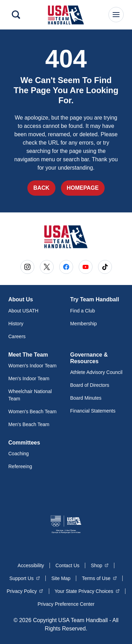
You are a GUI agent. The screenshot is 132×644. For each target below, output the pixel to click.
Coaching (19, 454)
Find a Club (83, 311)
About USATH (23, 311)
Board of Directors (90, 385)
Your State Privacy (87, 591)
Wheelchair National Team (30, 395)
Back (41, 188)
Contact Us (67, 565)
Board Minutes (86, 398)
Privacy (25, 591)
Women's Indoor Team (32, 366)
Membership (84, 324)
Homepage (83, 188)
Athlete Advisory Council (96, 372)
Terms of (99, 578)
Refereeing (20, 466)
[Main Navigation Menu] (116, 15)
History (16, 324)
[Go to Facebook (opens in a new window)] (66, 267)
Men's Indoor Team (29, 378)
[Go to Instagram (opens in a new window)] (27, 267)
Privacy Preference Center (66, 604)
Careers (17, 336)
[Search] (16, 15)
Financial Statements (93, 411)
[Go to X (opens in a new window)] (47, 267)
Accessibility (31, 565)
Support (25, 578)
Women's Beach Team (32, 411)
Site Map (61, 578)
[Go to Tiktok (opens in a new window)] (105, 267)
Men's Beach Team (29, 424)
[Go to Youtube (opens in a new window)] (86, 267)
